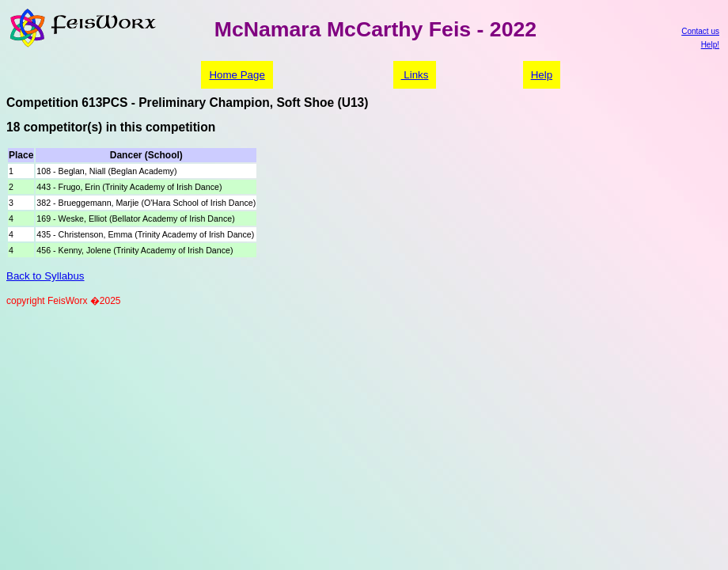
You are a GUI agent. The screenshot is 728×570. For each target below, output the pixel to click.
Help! (710, 45)
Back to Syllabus (45, 276)
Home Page (237, 75)
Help (542, 75)
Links (415, 75)
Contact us (700, 31)
